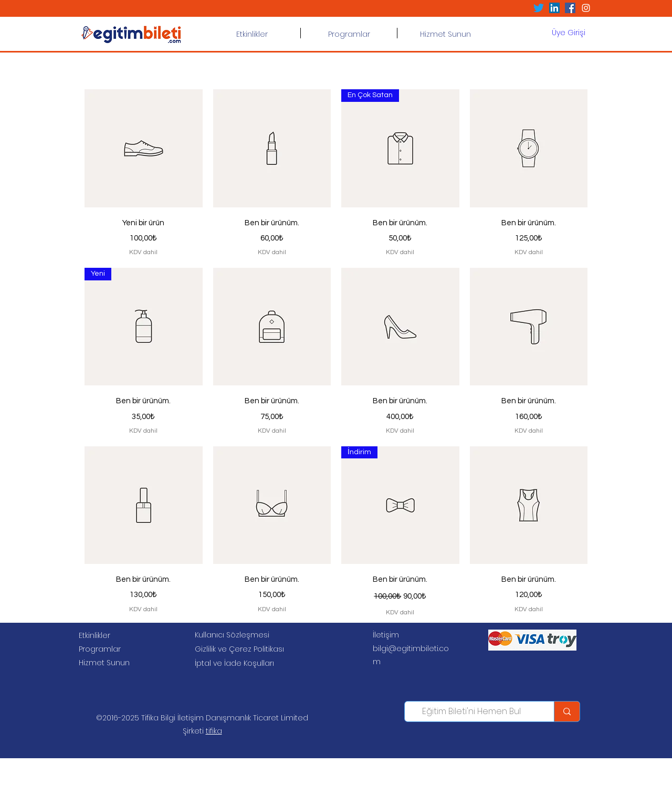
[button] (349, 33)
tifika (214, 731)
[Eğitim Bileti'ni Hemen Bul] (471, 711)
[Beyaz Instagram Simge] (586, 8)
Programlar (100, 649)
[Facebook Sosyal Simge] (570, 8)
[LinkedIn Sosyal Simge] (554, 8)
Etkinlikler (94, 635)
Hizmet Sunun (104, 663)
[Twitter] (539, 8)
